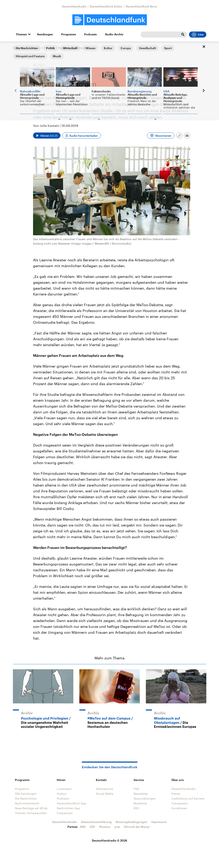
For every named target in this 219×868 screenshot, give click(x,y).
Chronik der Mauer (137, 827)
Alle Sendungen (26, 794)
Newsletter (141, 794)
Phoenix (105, 827)
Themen (21, 34)
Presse (176, 794)
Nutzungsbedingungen (131, 822)
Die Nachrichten (26, 798)
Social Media (105, 794)
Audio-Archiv (114, 34)
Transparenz (180, 803)
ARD (83, 827)
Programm (69, 34)
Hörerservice (104, 789)
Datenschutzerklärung (96, 822)
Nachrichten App (68, 808)
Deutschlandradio (74, 6)
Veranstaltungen (145, 798)
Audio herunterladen (84, 136)
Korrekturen (179, 808)
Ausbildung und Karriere (188, 798)
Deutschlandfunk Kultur (106, 6)
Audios (62, 794)
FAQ (136, 789)
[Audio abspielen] (47, 136)
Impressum (159, 822)
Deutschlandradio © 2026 (109, 840)
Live (198, 35)
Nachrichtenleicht (27, 803)
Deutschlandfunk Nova (141, 6)
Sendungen (45, 34)
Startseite (19, 48)
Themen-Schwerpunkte (31, 813)
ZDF (92, 827)
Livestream (64, 789)
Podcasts (90, 34)
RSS (136, 808)
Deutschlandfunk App (72, 803)
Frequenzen (65, 813)
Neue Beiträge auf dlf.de (31, 808)
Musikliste (140, 803)
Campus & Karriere (42, 48)
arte (117, 827)
